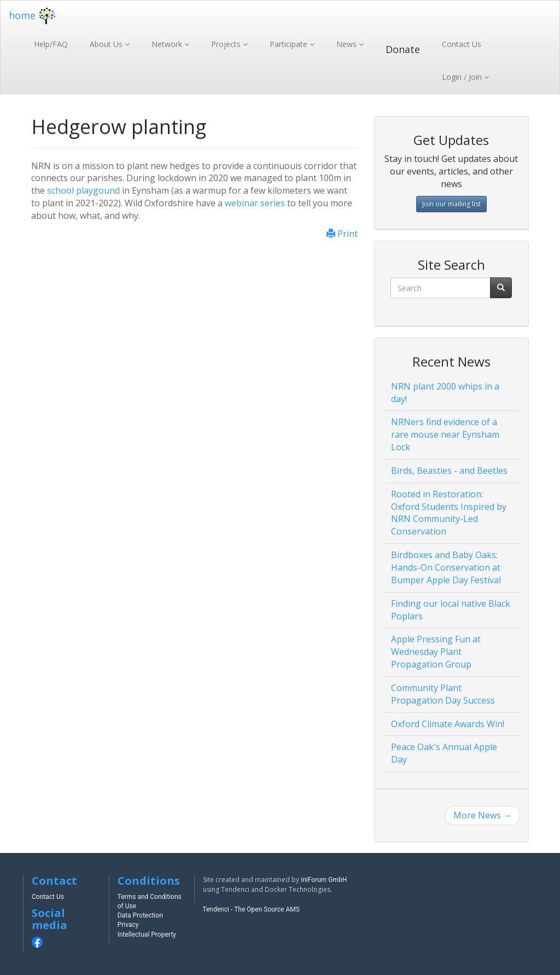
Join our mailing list (451, 204)
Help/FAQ (51, 44)
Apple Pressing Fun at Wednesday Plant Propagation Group (436, 652)
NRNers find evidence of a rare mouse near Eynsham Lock (445, 434)
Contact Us (462, 44)
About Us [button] (107, 44)
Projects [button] (227, 44)
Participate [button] (290, 44)
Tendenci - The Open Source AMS (251, 909)
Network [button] (168, 44)
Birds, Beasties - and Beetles (449, 471)
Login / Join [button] (463, 77)
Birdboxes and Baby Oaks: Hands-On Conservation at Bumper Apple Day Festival (446, 567)
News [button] (348, 44)
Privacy (128, 925)
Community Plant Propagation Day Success (443, 694)
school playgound (83, 190)
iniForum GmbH (324, 880)
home (34, 15)
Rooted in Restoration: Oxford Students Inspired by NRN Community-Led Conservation (449, 513)
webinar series (255, 203)
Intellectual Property (147, 935)
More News (483, 815)
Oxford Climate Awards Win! (448, 724)
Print (342, 234)
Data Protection (140, 915)
